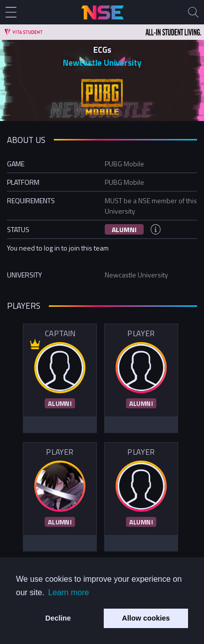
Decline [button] (58, 618)
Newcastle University (102, 63)
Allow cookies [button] (146, 618)
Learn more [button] (69, 592)
